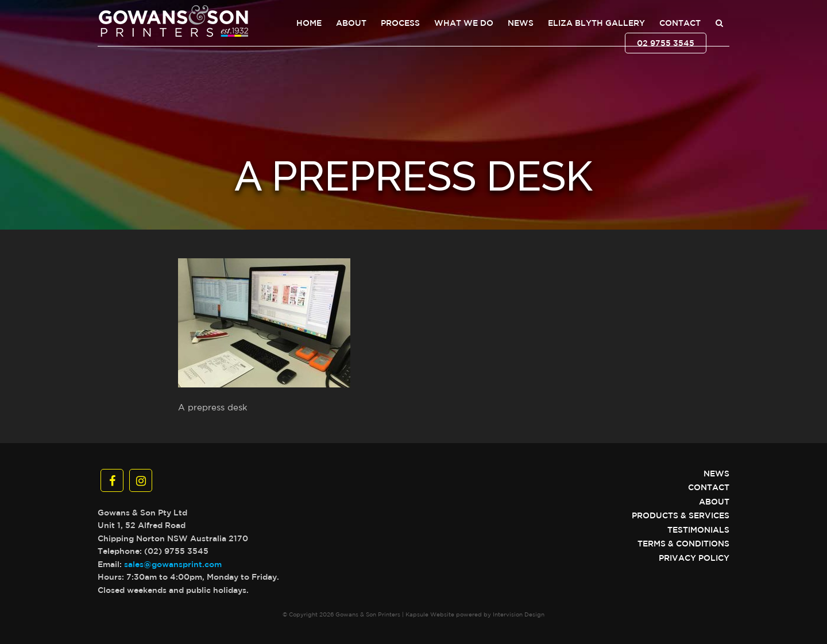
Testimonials (698, 530)
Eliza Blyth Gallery (596, 23)
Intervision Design (519, 614)
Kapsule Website (430, 614)
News (521, 23)
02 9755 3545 (666, 43)
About (351, 23)
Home (309, 23)
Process (400, 23)
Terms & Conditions (683, 544)
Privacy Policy (694, 558)
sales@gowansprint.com (173, 564)
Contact (680, 23)
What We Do (464, 23)
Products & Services (681, 515)
